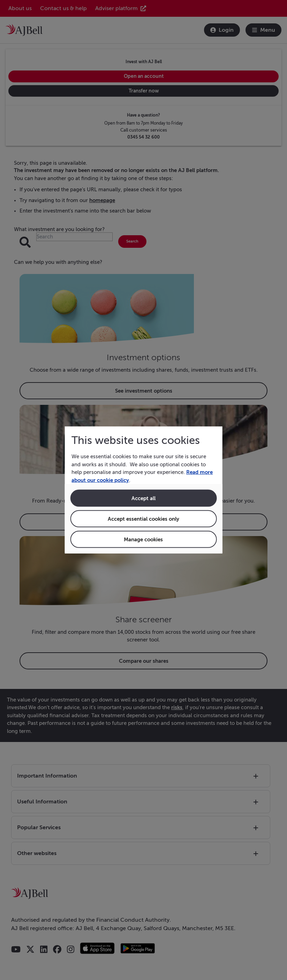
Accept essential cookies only (143, 519)
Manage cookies (143, 539)
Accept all (143, 498)
